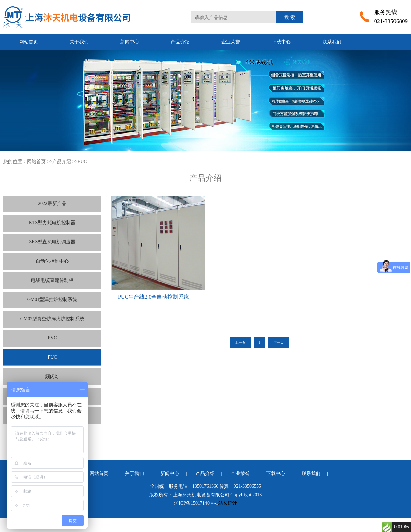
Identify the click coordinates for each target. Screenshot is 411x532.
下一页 (279, 342)
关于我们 (79, 42)
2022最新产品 (52, 203)
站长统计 (228, 503)
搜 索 (290, 17)
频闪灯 (52, 376)
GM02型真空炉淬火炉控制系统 (52, 319)
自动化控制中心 (52, 261)
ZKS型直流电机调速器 (52, 242)
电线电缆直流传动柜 (52, 280)
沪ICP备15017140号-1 (196, 503)
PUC (82, 162)
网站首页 (29, 42)
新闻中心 (130, 42)
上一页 (240, 342)
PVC (52, 338)
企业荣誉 (231, 42)
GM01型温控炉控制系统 (52, 300)
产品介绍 (180, 42)
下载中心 (281, 42)
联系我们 (332, 42)
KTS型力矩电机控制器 (52, 223)
